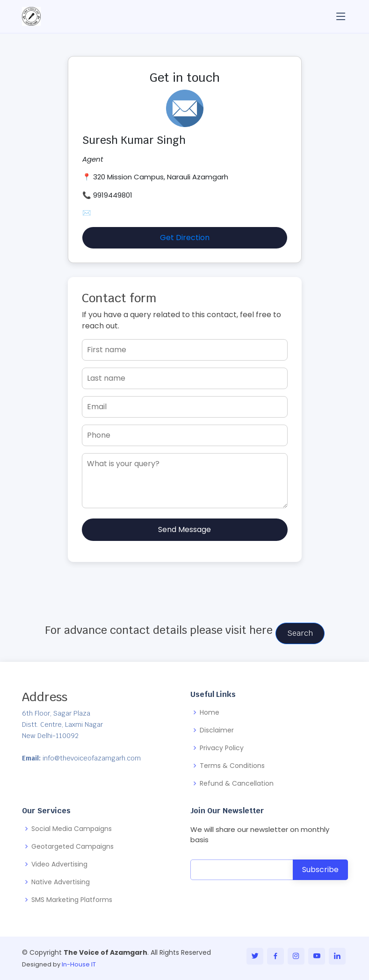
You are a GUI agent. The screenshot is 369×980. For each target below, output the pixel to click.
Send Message (184, 529)
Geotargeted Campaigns (72, 846)
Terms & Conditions (232, 766)
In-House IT (79, 964)
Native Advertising (61, 882)
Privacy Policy (222, 748)
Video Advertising (59, 864)
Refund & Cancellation (237, 783)
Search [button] (300, 633)
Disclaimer (217, 730)
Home (210, 712)
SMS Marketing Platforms (72, 900)
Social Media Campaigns (72, 829)
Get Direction (185, 238)
